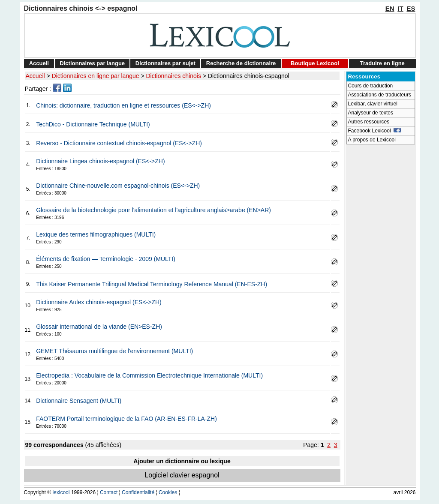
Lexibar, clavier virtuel (373, 104)
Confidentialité (138, 492)
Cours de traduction (371, 86)
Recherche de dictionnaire (241, 63)
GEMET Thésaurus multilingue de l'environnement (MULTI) (114, 351)
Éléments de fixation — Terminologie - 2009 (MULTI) (106, 259)
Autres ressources (369, 122)
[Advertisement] (381, 277)
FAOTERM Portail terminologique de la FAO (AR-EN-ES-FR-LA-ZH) (126, 419)
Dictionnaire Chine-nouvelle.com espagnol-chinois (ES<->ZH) (118, 186)
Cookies (168, 492)
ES (411, 8)
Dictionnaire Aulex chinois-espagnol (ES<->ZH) (99, 302)
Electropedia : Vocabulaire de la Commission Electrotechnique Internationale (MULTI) (149, 375)
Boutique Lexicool (315, 63)
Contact (109, 492)
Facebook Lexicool (375, 131)
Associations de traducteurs (380, 95)
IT (400, 8)
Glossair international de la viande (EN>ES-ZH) (99, 327)
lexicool (61, 492)
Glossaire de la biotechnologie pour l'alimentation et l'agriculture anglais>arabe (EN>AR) (153, 210)
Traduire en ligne (382, 63)
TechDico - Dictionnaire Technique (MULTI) (93, 124)
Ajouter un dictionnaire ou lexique (182, 461)
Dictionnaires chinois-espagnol (249, 76)
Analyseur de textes (371, 113)
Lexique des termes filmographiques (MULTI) (96, 234)
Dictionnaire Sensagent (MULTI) (79, 401)
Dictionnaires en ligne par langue (96, 76)
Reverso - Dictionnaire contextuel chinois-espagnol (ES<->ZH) (119, 143)
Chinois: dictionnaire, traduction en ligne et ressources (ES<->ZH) (123, 105)
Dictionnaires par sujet (165, 63)
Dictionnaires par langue (92, 63)
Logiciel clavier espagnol (182, 475)
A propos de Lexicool (372, 140)
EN (390, 8)
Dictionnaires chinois (174, 76)
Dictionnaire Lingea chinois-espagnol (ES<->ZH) (100, 161)
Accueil (39, 63)
